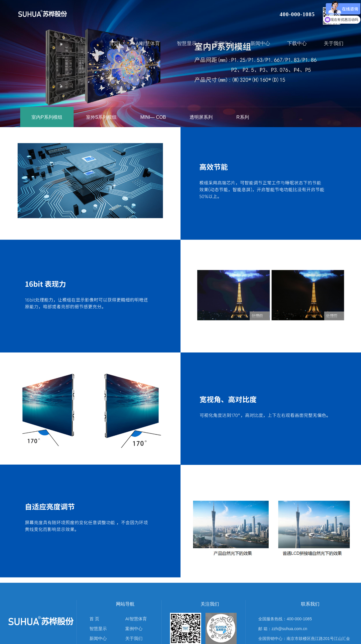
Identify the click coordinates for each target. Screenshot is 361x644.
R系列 (243, 117)
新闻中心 (98, 638)
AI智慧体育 (136, 619)
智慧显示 (98, 629)
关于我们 (134, 638)
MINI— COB (153, 117)
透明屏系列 (201, 117)
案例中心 (134, 629)
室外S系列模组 (101, 117)
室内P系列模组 (47, 117)
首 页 (94, 619)
